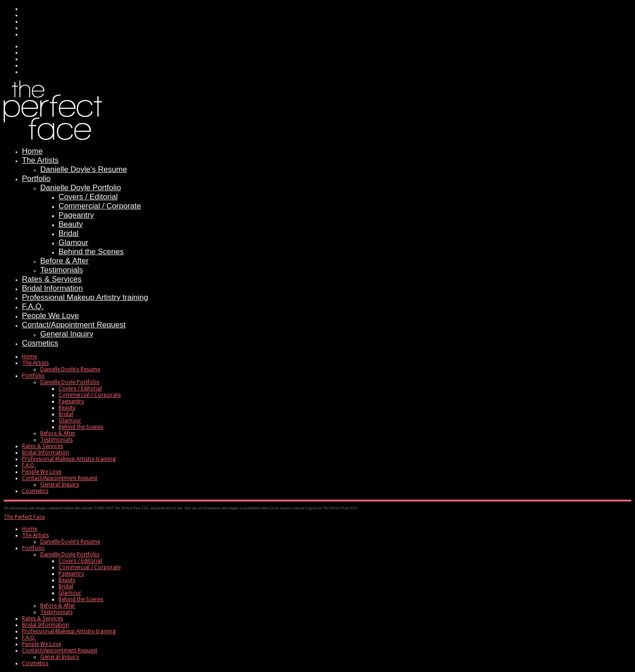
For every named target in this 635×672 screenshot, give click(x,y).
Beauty (71, 224)
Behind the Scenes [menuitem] (81, 599)
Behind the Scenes (91, 252)
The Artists (40, 160)
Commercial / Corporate (100, 206)
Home (32, 151)
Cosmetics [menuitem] (35, 663)
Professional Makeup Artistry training (85, 297)
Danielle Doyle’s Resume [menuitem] (70, 542)
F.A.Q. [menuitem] (29, 638)
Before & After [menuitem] (58, 606)
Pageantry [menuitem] (71, 574)
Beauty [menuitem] (67, 580)
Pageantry (76, 215)
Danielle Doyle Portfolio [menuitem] (70, 555)
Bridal (68, 233)
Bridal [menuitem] (66, 587)
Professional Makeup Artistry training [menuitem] (69, 631)
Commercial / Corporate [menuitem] (90, 567)
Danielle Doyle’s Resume (84, 169)
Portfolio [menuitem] (33, 548)
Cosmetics (40, 343)
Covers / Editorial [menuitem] (80, 561)
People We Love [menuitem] (42, 644)
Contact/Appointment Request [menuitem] (60, 651)
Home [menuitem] (29, 529)
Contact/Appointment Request (74, 325)
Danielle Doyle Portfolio (81, 188)
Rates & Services (52, 279)
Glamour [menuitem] (70, 593)
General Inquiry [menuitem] (60, 657)
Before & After (64, 261)
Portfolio (36, 179)
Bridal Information (52, 288)
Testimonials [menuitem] (56, 612)
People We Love (50, 316)
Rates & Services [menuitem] (43, 619)
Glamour (73, 243)
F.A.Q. (33, 307)
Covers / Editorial (88, 197)
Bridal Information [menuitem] (45, 625)
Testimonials (62, 270)
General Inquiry (67, 334)
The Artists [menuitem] (35, 535)
